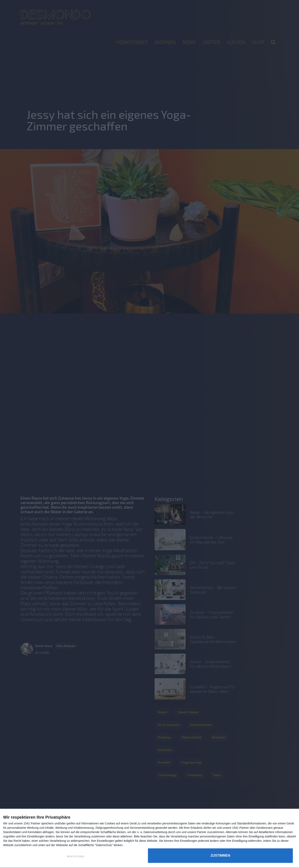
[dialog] (149, 838)
